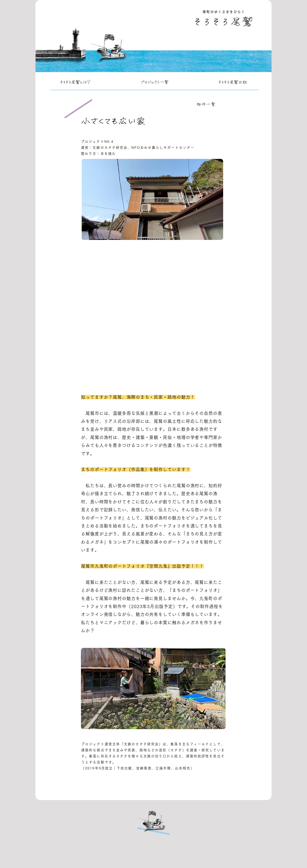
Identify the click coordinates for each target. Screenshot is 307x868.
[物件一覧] (207, 104)
